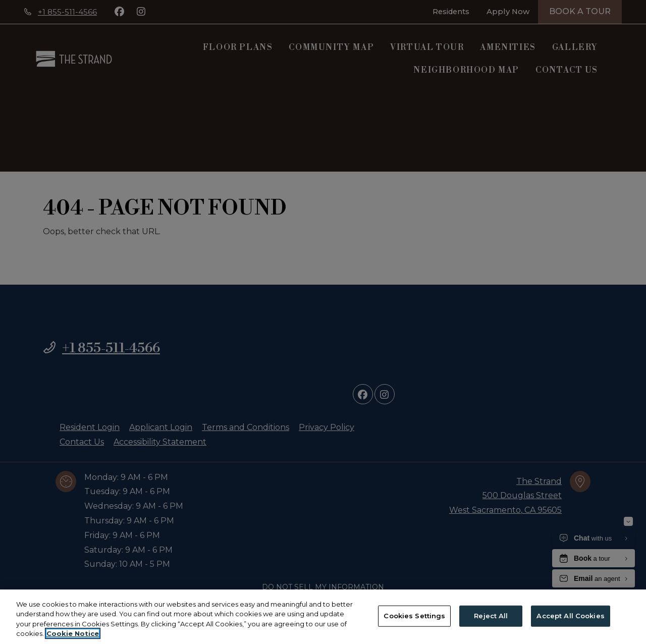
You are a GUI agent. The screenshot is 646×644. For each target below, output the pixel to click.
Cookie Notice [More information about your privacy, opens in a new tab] (73, 634)
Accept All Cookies (570, 616)
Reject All (491, 616)
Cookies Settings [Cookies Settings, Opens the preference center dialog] (414, 616)
